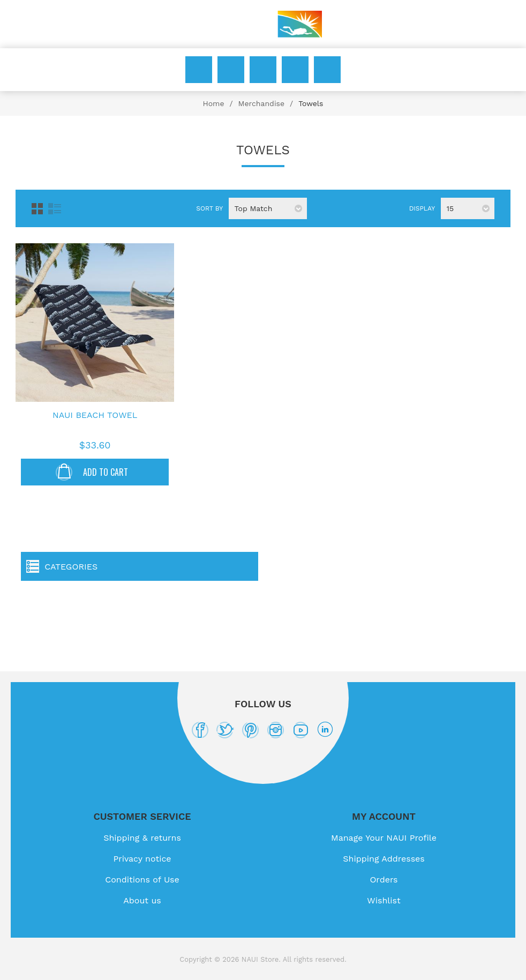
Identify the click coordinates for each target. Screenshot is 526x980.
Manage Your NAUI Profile (384, 838)
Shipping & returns (142, 838)
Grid (37, 209)
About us (142, 900)
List (55, 209)
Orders (384, 880)
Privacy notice (142, 859)
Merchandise (261, 103)
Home (213, 103)
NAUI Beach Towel (95, 415)
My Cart (327, 70)
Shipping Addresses (384, 859)
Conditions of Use (142, 880)
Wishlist (295, 70)
